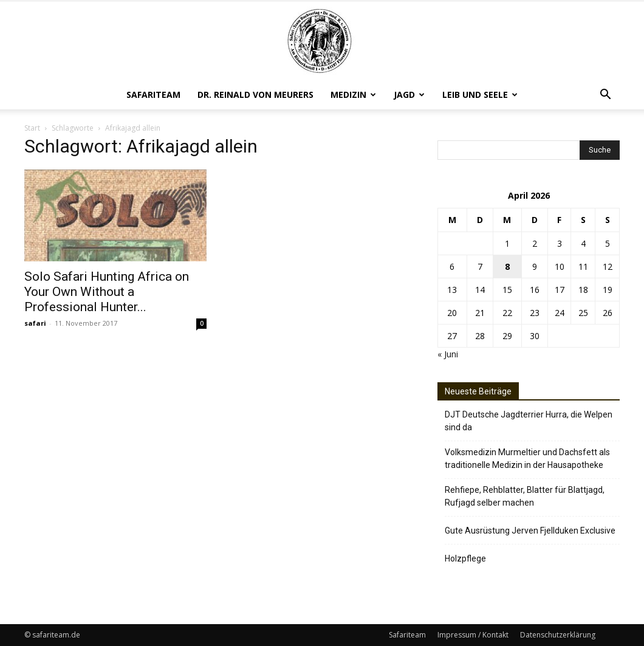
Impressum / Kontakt (473, 635)
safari (35, 323)
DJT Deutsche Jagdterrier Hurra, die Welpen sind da (529, 421)
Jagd (409, 94)
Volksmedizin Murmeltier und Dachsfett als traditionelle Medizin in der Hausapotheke (527, 459)
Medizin (353, 94)
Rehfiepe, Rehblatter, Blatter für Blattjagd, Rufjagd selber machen (525, 496)
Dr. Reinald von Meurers (255, 94)
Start (32, 128)
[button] (605, 96)
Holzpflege (465, 558)
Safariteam (153, 94)
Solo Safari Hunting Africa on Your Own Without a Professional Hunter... (107, 292)
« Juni (448, 354)
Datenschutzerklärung (558, 635)
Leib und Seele (480, 94)
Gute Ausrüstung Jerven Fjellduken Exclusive (530, 531)
